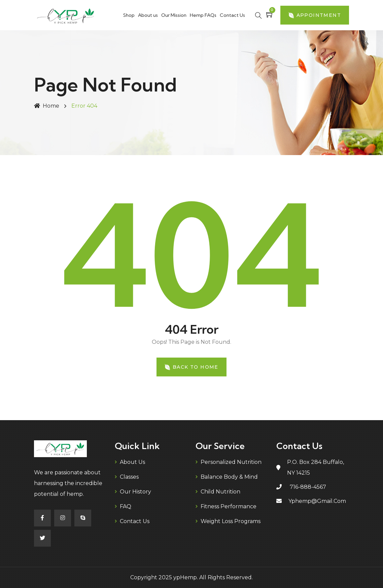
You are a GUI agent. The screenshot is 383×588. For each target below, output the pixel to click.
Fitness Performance (229, 506)
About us (148, 15)
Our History (135, 492)
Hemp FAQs (203, 15)
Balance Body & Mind (229, 477)
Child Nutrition (220, 492)
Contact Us (232, 15)
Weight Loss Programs (231, 521)
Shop (129, 15)
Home (47, 106)
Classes (129, 477)
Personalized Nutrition (231, 462)
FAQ (126, 506)
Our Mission (174, 15)
